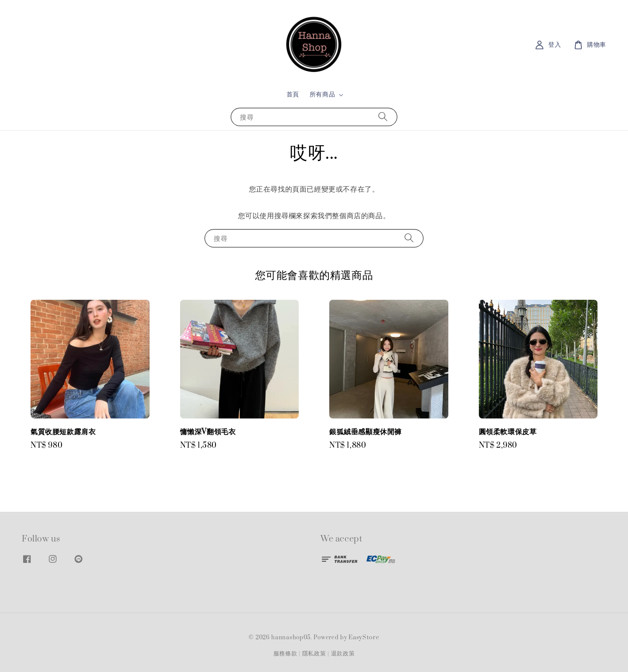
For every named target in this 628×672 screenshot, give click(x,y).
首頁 (293, 94)
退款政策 (343, 654)
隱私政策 (314, 654)
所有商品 (322, 95)
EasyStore (364, 638)
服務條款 (285, 654)
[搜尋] (383, 117)
